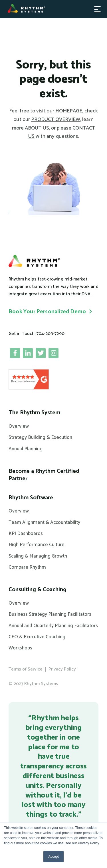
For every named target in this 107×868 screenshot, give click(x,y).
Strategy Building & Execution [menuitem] (40, 437)
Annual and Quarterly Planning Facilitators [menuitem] (53, 626)
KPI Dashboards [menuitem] (26, 534)
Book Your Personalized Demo (47, 312)
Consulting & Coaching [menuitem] (38, 590)
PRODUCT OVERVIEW (56, 120)
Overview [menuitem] (19, 426)
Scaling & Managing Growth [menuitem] (38, 556)
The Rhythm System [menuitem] (34, 413)
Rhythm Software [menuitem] (31, 498)
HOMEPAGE (69, 111)
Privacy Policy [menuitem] (62, 669)
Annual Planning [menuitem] (26, 449)
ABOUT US (37, 128)
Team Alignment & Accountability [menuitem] (44, 522)
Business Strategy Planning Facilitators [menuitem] (50, 614)
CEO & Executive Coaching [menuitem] (37, 637)
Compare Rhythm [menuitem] (27, 567)
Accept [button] (53, 857)
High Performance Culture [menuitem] (37, 545)
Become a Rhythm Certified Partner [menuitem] (44, 475)
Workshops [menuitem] (20, 648)
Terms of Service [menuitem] (26, 669)
